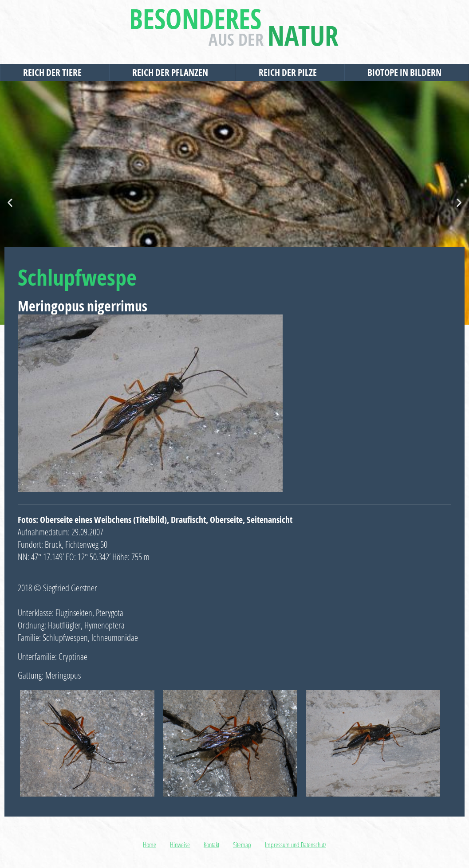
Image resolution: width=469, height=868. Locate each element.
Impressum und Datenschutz (296, 844)
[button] (10, 203)
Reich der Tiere (55, 72)
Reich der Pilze (290, 72)
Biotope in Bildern (407, 72)
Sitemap (242, 844)
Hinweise (180, 844)
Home (150, 844)
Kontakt (211, 844)
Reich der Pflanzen (172, 72)
